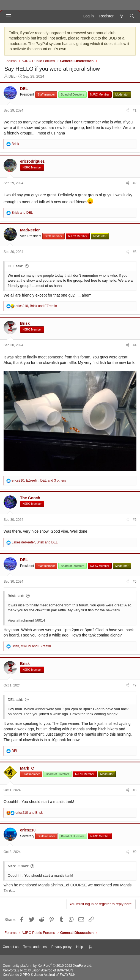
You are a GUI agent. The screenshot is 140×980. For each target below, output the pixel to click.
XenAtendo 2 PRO (16, 975)
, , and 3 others (39, 480)
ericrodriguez (32, 161)
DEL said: (15, 266)
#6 (135, 582)
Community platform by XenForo (47, 966)
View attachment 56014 (26, 620)
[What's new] (122, 16)
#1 (135, 110)
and (22, 213)
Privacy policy (61, 947)
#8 (135, 790)
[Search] (132, 16)
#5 (135, 520)
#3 (135, 252)
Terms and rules (35, 947)
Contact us (11, 947)
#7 (135, 685)
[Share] (127, 111)
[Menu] (9, 16)
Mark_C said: (18, 866)
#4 (135, 345)
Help (80, 947)
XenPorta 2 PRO (15, 970)
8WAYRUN (65, 970)
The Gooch (30, 498)
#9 (135, 852)
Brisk (25, 323)
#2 (135, 183)
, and (36, 306)
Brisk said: (16, 596)
